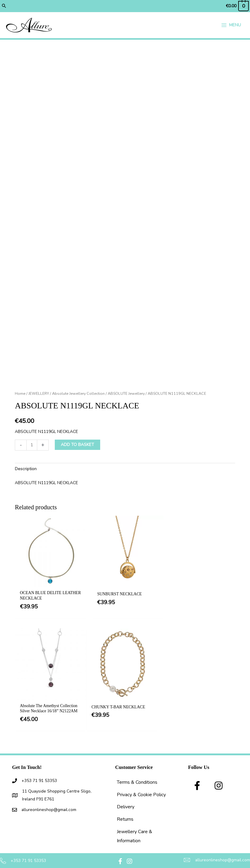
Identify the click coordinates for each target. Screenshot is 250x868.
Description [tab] (26, 470)
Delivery (126, 800)
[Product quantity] (32, 446)
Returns (125, 812)
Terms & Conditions (137, 775)
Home (20, 394)
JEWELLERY (39, 394)
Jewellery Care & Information (135, 829)
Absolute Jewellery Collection (78, 394)
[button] (4, 6)
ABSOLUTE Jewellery (126, 394)
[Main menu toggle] (231, 26)
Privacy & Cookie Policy (141, 787)
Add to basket (77, 446)
